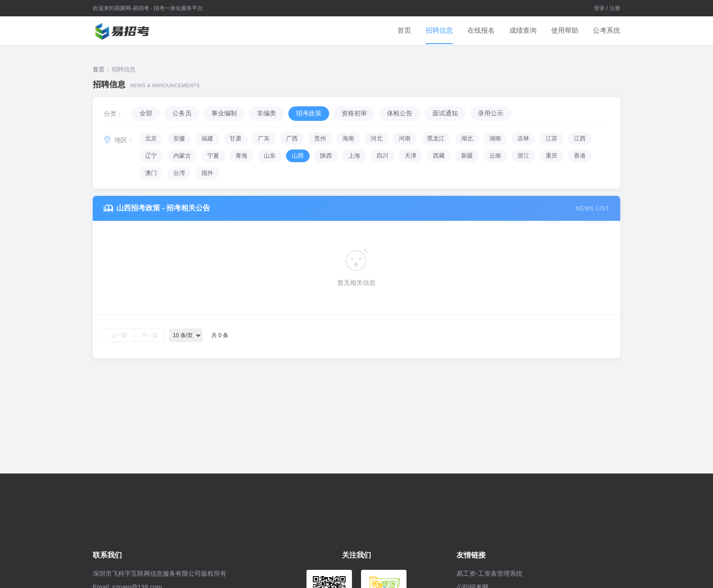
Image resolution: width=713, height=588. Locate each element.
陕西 (326, 156)
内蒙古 (182, 156)
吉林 (523, 138)
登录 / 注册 (607, 8)
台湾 (179, 173)
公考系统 (607, 30)
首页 (404, 30)
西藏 (439, 156)
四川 (382, 156)
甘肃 (236, 138)
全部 (146, 113)
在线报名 (481, 30)
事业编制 (224, 113)
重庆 (552, 156)
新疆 (467, 156)
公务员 (182, 113)
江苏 (552, 138)
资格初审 (354, 113)
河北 (377, 138)
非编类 (266, 113)
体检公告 (400, 113)
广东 (264, 138)
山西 (298, 156)
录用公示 (491, 113)
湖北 (467, 138)
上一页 (119, 335)
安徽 (179, 138)
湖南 (495, 138)
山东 (270, 156)
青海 (241, 156)
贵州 (320, 138)
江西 (580, 138)
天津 (411, 156)
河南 (405, 138)
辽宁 (151, 156)
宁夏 (213, 156)
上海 (354, 156)
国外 (207, 173)
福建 (207, 138)
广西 (292, 138)
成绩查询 (523, 30)
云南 (495, 156)
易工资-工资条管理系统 (490, 573)
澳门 (151, 173)
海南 (348, 138)
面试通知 (445, 113)
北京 (151, 138)
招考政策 (309, 113)
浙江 (523, 156)
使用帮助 (565, 30)
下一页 (150, 335)
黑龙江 (436, 138)
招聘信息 (439, 30)
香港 (580, 156)
